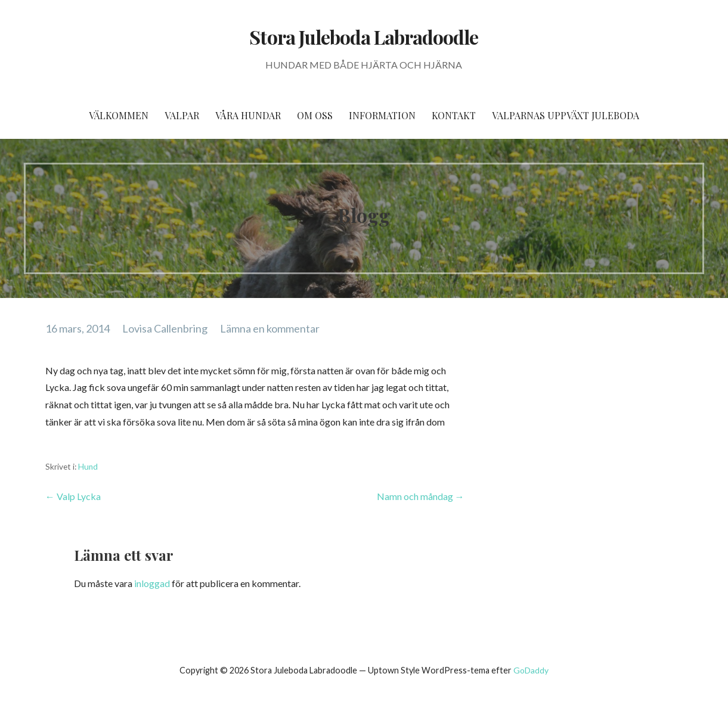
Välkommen (119, 115)
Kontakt (454, 115)
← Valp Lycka (73, 496)
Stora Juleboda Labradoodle (364, 37)
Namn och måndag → (421, 496)
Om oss (315, 115)
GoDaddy (531, 670)
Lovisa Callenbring (165, 328)
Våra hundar (248, 115)
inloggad (152, 583)
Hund (88, 467)
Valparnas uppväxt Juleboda (566, 115)
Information (382, 115)
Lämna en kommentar (270, 328)
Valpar (182, 115)
